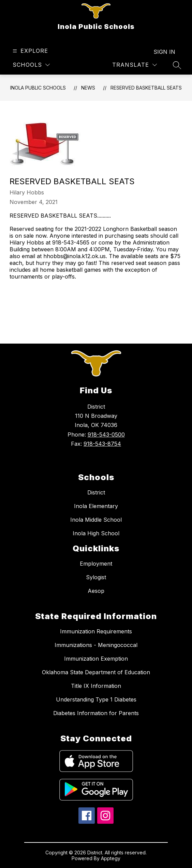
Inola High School (96, 533)
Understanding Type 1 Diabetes (96, 699)
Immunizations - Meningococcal (96, 645)
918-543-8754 (102, 444)
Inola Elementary (96, 506)
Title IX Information (96, 686)
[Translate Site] (135, 65)
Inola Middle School (96, 520)
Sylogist (96, 577)
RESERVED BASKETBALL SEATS (146, 88)
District (96, 492)
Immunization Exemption (96, 659)
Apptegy (111, 858)
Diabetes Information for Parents (96, 713)
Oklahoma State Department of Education (96, 672)
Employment (96, 564)
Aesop (96, 591)
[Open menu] (29, 51)
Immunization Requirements (96, 631)
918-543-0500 (106, 435)
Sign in (164, 52)
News (88, 88)
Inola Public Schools (38, 88)
